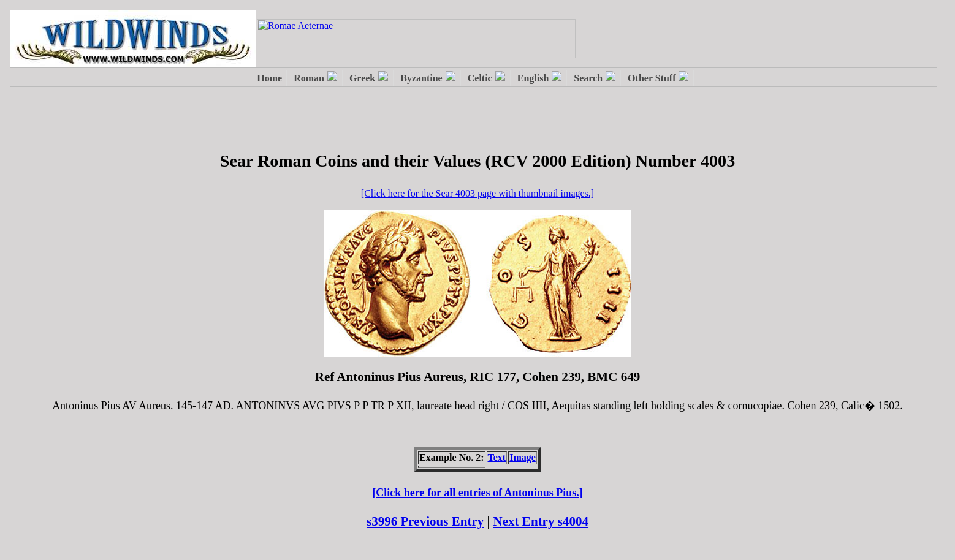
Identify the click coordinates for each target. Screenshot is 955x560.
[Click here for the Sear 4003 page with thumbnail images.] (477, 193)
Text (497, 457)
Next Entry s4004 (541, 521)
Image (523, 457)
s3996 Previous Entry (425, 521)
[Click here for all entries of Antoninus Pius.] (477, 493)
